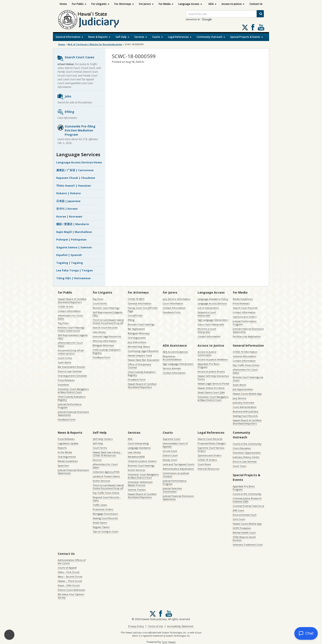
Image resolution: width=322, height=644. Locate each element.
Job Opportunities (243, 389)
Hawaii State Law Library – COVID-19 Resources (107, 454)
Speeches (63, 466)
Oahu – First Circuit (69, 572)
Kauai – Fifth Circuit (69, 585)
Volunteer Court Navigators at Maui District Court (73, 391)
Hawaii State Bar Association (144, 360)
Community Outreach (211, 37)
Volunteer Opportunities (247, 453)
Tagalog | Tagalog (70, 263)
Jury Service (239, 398)
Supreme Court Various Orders (211, 449)
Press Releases (66, 380)
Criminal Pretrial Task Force (248, 506)
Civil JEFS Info (135, 315)
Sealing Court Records (245, 416)
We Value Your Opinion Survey (71, 596)
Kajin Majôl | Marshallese (74, 232)
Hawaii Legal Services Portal (213, 384)
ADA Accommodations (175, 352)
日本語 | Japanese (68, 201)
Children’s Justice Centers (142, 461)
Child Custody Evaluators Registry (72, 398)
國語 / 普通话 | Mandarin (73, 224)
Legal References (180, 37)
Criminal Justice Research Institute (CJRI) (247, 500)
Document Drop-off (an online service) (71, 352)
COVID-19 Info (66, 307)
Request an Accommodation (172, 358)
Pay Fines (63, 323)
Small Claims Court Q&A (211, 392)
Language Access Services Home (79, 162)
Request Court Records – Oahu (107, 499)
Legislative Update (68, 443)
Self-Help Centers (103, 439)
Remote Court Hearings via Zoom (248, 379)
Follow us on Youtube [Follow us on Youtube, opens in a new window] (261, 27)
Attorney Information (105, 341)
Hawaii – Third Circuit (70, 581)
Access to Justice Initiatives (213, 359)
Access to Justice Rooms (211, 371)
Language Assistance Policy (213, 299)
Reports (62, 448)
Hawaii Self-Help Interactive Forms (213, 377)
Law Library (99, 332)
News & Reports (99, 37)
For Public (79, 4)
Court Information (173, 303)
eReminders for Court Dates (70, 317)
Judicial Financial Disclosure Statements (73, 413)
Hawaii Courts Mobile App (247, 394)
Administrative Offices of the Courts (72, 562)
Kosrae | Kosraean (69, 216)
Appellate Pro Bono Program (209, 365)
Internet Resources (208, 469)
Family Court (170, 460)
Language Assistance (139, 448)
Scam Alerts (64, 362)
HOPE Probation (242, 528)
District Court (170, 455)
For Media (166, 4)
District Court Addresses (71, 590)
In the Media (65, 452)
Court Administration (245, 407)
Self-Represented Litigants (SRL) (73, 337)
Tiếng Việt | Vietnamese (73, 278)
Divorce (97, 460)
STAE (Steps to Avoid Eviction (244, 539)
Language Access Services (212, 303)
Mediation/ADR (136, 457)
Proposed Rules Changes (212, 443)
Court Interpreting (138, 443)
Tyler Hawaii (169, 642)
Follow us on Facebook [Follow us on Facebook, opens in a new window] (253, 27)
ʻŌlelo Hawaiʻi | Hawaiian (74, 186)
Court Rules (204, 464)
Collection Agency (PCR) (106, 472)
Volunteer (63, 385)
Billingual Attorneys (139, 333)
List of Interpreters (208, 308)
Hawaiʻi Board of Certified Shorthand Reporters (72, 301)
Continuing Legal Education (143, 351)
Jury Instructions (137, 342)
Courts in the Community (247, 444)
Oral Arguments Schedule (72, 376)
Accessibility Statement (180, 626)
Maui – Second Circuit (70, 576)
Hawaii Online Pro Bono (211, 388)
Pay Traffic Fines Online (246, 365)
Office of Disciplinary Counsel (140, 366)
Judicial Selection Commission (172, 490)
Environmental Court (245, 515)
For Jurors (146, 4)
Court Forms (65, 358)
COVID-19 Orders (207, 460)
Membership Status (139, 347)
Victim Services (101, 481)
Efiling (66, 112)
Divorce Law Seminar (70, 371)
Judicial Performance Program (70, 406)
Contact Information (69, 311)
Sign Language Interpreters (213, 320)
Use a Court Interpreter (211, 324)
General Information (69, 37)
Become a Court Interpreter (207, 330)
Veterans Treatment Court (248, 545)
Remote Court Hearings (106, 308)
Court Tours (239, 466)
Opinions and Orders (245, 317)
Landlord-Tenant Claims (106, 476)
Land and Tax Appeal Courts (178, 464)
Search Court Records (105, 327)
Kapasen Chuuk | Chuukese (76, 178)
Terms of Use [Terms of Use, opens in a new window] (155, 626)
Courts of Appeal (67, 568)
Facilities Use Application (247, 336)
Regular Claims (101, 527)
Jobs (64, 97)
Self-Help (122, 37)
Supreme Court (171, 439)
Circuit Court (170, 451)
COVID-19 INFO (136, 299)
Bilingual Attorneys (103, 345)
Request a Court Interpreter (207, 314)
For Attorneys (124, 4)
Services (141, 37)
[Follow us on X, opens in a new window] (245, 27)
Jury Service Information (177, 299)
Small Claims (100, 523)
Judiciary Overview (243, 403)
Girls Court (239, 519)
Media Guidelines (243, 299)
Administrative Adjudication (178, 469)
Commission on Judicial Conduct (176, 475)
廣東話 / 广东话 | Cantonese (75, 170)
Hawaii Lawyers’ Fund (140, 355)
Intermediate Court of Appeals (175, 445)
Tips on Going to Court (105, 531)
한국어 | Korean (67, 209)
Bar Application (136, 329)
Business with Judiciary (246, 411)
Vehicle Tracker (137, 490)
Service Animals (172, 368)
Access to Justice (233, 4)
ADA (212, 4)
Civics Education (242, 448)
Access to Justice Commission (207, 353)
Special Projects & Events (247, 37)
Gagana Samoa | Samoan (74, 247)
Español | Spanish (69, 255)
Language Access (190, 4)
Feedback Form (67, 419)
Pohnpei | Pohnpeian (71, 239)
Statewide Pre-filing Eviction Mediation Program (76, 130)
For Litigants (100, 4)
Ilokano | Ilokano (69, 193)
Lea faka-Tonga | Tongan (75, 270)
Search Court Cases (76, 58)
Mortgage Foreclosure (105, 514)
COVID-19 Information (245, 352)
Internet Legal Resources (107, 336)
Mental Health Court (244, 533)
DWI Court (238, 510)
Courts (158, 37)
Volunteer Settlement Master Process (140, 484)
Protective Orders (103, 509)
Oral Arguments (137, 338)
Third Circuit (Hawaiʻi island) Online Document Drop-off (108, 321)
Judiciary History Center (246, 457)
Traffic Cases (100, 505)
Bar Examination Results (71, 367)
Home (63, 4)
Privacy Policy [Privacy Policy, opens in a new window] (136, 626)
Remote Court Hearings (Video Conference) (71, 329)
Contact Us (256, 4)
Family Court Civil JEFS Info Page (143, 309)
